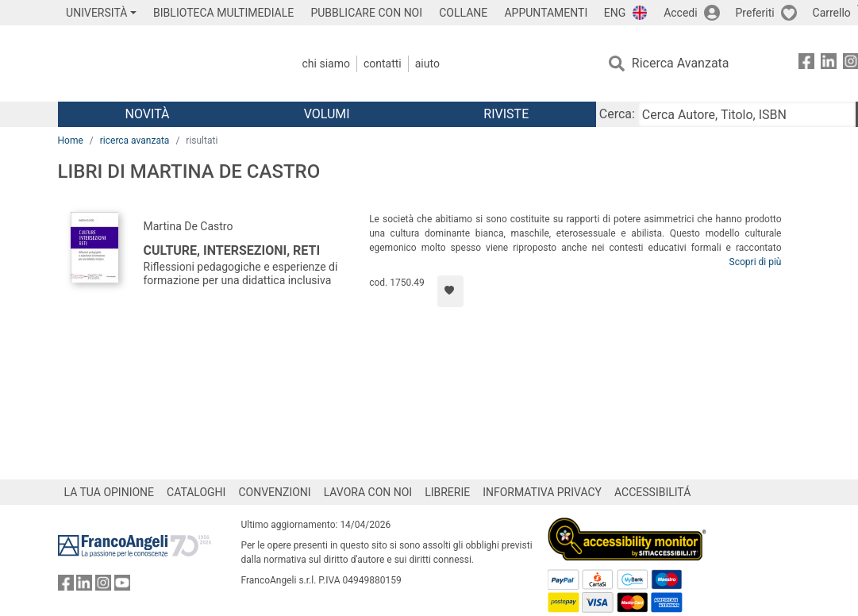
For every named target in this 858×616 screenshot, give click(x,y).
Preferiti (755, 13)
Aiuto (427, 64)
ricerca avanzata (135, 141)
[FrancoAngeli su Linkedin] (829, 64)
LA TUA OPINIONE (110, 492)
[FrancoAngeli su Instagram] (103, 586)
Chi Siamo (326, 64)
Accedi (681, 13)
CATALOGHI (196, 492)
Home (71, 141)
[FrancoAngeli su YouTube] (122, 586)
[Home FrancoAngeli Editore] (163, 64)
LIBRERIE (447, 492)
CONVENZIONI (274, 492)
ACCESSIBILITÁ (652, 492)
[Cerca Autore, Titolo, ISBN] (747, 114)
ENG (615, 13)
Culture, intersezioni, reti (232, 250)
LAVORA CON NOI (368, 492)
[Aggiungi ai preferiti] (450, 291)
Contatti (383, 64)
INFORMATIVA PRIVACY (542, 492)
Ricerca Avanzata (681, 63)
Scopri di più (756, 262)
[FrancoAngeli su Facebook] (806, 64)
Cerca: (617, 114)
